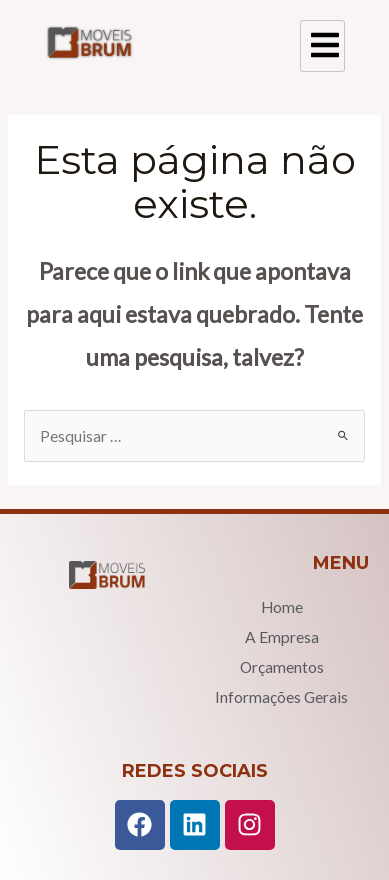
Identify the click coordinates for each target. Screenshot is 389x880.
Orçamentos (282, 667)
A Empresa (282, 637)
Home (282, 607)
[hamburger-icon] (322, 46)
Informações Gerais (281, 697)
